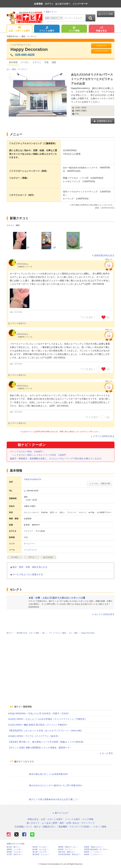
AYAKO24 (21, 264)
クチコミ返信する (17, 323)
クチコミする (101, 51)
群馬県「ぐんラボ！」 (15, 852)
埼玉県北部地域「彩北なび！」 (70, 854)
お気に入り (101, 46)
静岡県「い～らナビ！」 (93, 852)
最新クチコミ (50, 12)
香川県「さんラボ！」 (41, 852)
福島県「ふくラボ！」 (15, 849)
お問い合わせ (73, 823)
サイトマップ (88, 823)
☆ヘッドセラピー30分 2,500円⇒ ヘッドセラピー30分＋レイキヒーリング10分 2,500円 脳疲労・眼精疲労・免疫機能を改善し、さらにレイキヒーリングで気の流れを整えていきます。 (57, 455)
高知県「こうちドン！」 (93, 854)
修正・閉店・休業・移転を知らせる (29, 567)
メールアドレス (30, 550)
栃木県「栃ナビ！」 (14, 847)
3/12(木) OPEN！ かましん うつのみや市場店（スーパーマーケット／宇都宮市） (48, 719)
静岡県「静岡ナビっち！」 (68, 847)
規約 (62, 823)
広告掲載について (23, 827)
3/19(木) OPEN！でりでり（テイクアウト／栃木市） (34, 736)
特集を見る (101, 29)
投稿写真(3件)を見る (103, 255)
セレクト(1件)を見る (103, 614)
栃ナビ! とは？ (61, 813)
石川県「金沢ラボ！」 (15, 854)
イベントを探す (47, 29)
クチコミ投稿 (106, 14)
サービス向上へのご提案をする (26, 574)
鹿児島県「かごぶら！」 (42, 854)
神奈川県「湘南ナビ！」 (68, 852)
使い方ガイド (33, 823)
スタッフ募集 (100, 827)
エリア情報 (74, 29)
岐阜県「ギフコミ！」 (67, 849)
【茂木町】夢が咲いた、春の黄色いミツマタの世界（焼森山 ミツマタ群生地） (47, 742)
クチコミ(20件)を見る (102, 436)
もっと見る (106, 753)
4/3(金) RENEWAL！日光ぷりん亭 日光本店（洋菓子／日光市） (39, 713)
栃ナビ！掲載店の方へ (45, 827)
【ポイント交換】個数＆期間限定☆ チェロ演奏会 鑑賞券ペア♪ (40, 748)
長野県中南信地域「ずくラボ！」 (97, 849)
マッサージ (23, 69)
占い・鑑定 (11, 69)
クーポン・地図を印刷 (99, 483)
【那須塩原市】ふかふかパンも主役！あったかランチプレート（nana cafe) (45, 731)
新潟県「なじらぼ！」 (41, 849)
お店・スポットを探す (19, 29)
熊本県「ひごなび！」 (41, 847)
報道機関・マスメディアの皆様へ (75, 827)
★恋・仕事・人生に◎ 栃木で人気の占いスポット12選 (57, 598)
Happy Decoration (29, 49)
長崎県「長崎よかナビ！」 (94, 847)
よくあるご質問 (50, 823)
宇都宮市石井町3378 (33, 479)
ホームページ (30, 544)
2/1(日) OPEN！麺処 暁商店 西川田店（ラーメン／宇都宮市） (38, 725)
